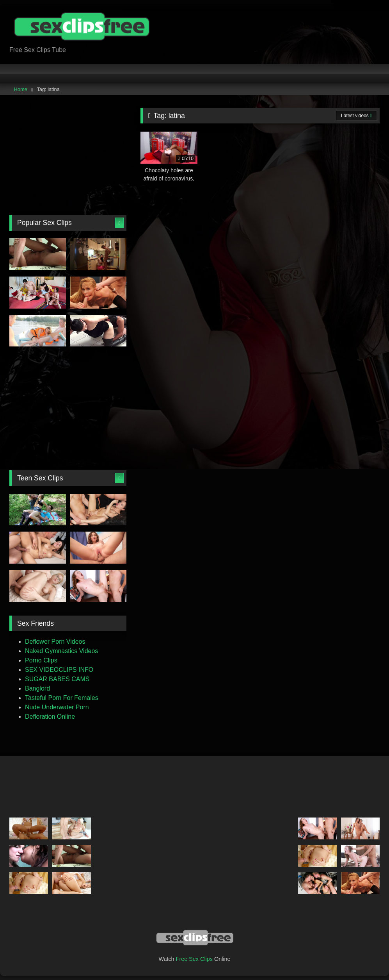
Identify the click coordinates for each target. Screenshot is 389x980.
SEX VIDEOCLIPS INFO (59, 670)
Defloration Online (50, 717)
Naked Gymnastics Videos (61, 651)
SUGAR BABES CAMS (57, 679)
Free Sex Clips (194, 959)
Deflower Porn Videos (55, 642)
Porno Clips (41, 660)
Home (21, 89)
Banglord (37, 688)
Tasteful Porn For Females (62, 698)
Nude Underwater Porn (57, 707)
